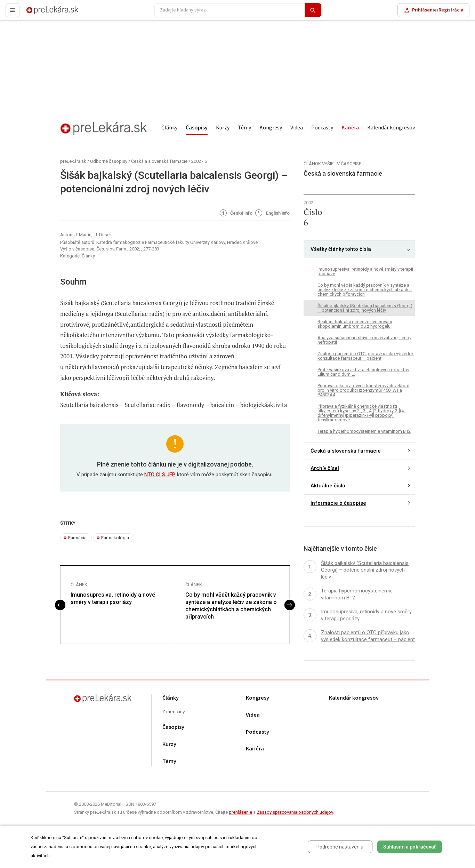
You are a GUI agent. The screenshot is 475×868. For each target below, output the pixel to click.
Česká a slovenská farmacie (159, 161)
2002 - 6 (199, 161)
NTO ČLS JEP (159, 475)
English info (272, 214)
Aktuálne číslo (328, 486)
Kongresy (271, 128)
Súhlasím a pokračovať (409, 847)
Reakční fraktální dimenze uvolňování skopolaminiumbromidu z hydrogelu (355, 324)
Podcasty (322, 128)
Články (169, 128)
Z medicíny (174, 712)
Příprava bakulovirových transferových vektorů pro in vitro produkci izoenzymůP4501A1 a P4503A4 (363, 390)
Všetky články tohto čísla (341, 249)
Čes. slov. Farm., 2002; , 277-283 (128, 249)
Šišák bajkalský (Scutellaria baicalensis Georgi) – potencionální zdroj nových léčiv (365, 308)
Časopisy (197, 128)
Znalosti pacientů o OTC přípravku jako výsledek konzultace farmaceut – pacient (366, 356)
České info (236, 214)
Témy (244, 128)
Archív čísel (325, 468)
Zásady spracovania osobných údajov (295, 812)
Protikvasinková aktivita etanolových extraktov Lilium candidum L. (363, 372)
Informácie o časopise (338, 503)
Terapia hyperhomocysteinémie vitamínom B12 (364, 431)
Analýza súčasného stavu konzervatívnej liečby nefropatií (364, 340)
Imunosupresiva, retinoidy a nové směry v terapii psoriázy (113, 598)
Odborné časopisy (109, 161)
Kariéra (350, 128)
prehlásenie (240, 812)
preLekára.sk (40, 13)
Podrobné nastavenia (340, 847)
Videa (297, 128)
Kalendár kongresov (391, 128)
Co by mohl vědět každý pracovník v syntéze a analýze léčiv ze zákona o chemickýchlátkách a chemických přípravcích (231, 606)
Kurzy (223, 128)
